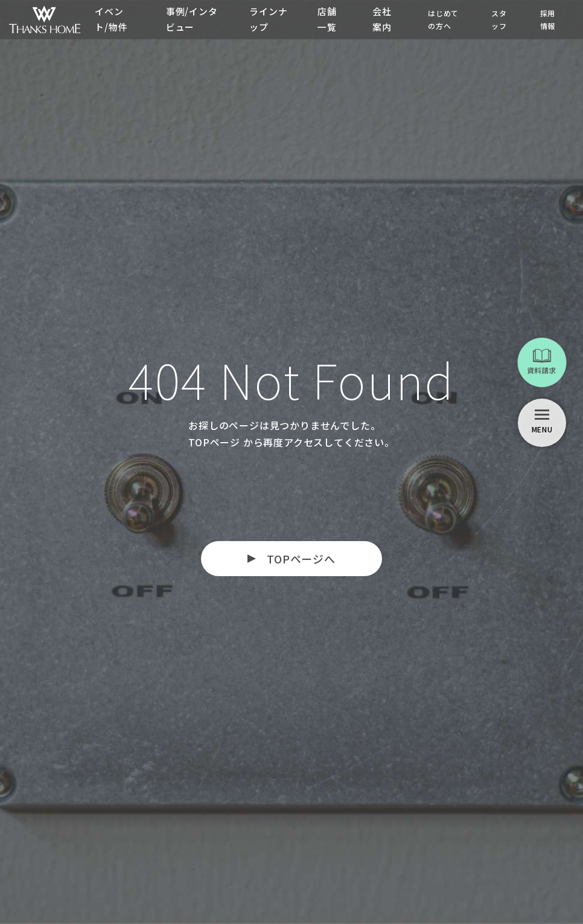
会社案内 (382, 19)
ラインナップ (263, 19)
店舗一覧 (327, 19)
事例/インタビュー (191, 19)
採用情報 (548, 19)
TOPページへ (301, 559)
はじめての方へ (443, 19)
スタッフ (499, 19)
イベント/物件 (111, 19)
